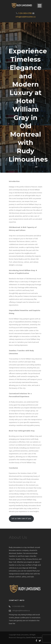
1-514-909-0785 (25, 13)
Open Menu (40, 6)
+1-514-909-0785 (18, 606)
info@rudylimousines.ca (26, 17)
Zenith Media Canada (34, 638)
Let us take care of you (21, 519)
